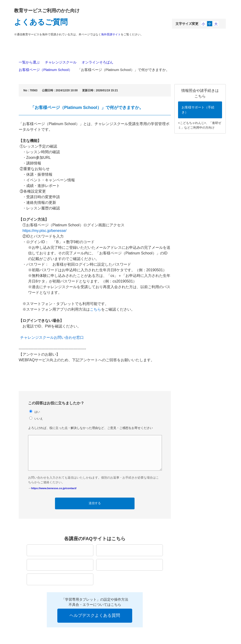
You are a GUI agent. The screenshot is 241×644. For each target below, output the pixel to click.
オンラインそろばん (97, 62)
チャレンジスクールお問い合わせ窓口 (52, 337)
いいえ (39, 419)
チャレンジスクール (61, 62)
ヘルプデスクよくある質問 (95, 615)
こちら (95, 309)
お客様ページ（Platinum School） (45, 70)
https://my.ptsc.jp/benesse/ (44, 231)
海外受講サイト (111, 34)
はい (37, 412)
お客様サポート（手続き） (198, 110)
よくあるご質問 (41, 22)
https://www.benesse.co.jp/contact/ (54, 488)
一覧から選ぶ (29, 62)
